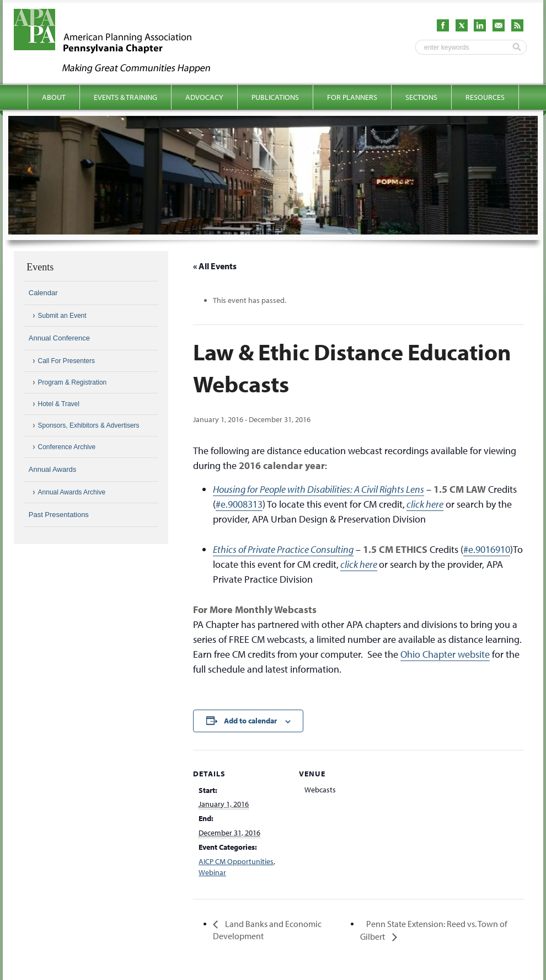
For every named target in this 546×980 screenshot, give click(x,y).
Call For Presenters (66, 361)
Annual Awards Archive (72, 492)
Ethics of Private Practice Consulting (283, 549)
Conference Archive (67, 447)
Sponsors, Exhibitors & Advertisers (89, 425)
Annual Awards (53, 469)
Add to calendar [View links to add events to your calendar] (250, 721)
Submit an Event (62, 316)
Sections (421, 97)
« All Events (215, 266)
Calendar (43, 293)
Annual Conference (59, 338)
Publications (275, 97)
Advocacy (204, 97)
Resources (485, 97)
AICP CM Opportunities (236, 861)
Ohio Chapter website (445, 654)
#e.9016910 (487, 549)
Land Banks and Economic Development (267, 930)
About (54, 97)
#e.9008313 (239, 504)
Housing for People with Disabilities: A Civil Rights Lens (318, 489)
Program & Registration (73, 382)
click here (425, 504)
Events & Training (125, 97)
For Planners (352, 97)
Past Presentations (59, 515)
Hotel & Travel (59, 404)
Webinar (212, 872)
